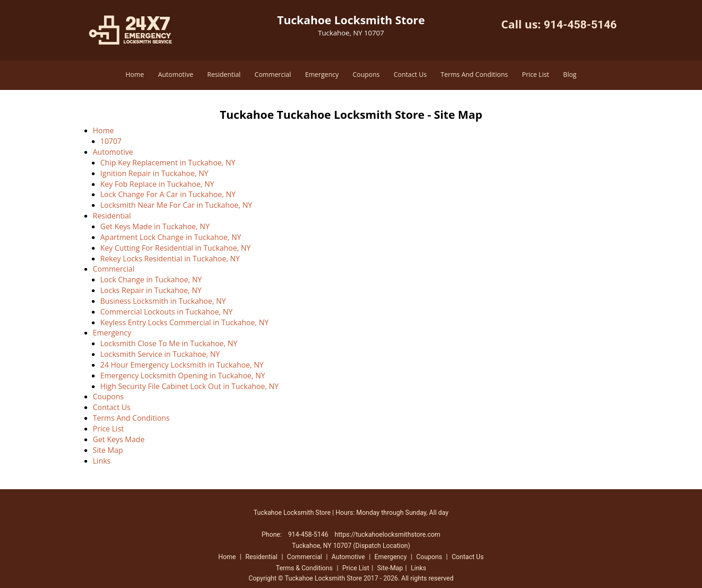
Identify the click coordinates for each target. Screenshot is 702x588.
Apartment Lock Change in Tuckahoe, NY (171, 237)
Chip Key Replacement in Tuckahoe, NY (168, 163)
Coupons (366, 74)
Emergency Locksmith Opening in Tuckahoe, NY (183, 376)
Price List (536, 74)
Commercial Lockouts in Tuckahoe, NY (166, 312)
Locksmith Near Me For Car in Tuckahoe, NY (176, 205)
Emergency (322, 74)
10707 (111, 141)
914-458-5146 (580, 25)
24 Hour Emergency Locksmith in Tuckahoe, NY (182, 365)
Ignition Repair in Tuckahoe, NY (154, 173)
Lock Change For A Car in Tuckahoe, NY (168, 194)
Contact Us (410, 74)
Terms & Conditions (304, 568)
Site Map (108, 450)
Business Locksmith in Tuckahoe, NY (163, 301)
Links (102, 461)
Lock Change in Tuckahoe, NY (151, 280)
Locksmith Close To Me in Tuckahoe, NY (169, 343)
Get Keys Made (119, 439)
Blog (570, 74)
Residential (224, 74)
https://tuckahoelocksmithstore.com (388, 534)
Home (135, 74)
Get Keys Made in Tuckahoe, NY (155, 226)
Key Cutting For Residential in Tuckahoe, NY (175, 248)
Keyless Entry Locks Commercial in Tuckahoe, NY (184, 322)
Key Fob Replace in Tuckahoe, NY (157, 184)
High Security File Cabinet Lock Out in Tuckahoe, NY (189, 386)
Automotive (176, 74)
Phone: (272, 534)
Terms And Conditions (474, 74)
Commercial (273, 74)
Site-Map (390, 568)
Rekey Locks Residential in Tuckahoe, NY (170, 259)
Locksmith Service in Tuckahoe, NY (160, 354)
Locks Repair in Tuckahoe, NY (151, 290)
